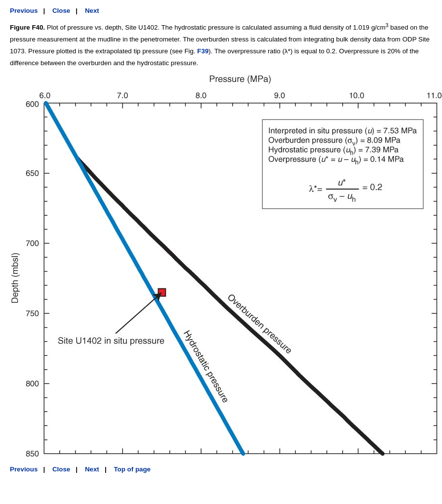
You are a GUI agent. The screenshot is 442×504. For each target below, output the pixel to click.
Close (61, 11)
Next (92, 11)
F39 (203, 51)
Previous (24, 11)
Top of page (132, 469)
